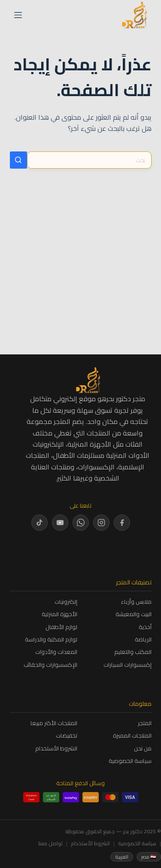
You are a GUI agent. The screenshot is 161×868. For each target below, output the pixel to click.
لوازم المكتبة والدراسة (51, 640)
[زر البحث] (18, 160)
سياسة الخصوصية (130, 761)
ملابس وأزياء (136, 602)
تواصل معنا (50, 844)
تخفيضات (67, 736)
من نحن (143, 749)
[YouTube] (60, 523)
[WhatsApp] (81, 523)
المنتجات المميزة (132, 736)
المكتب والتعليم (133, 652)
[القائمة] (18, 15)
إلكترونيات (66, 602)
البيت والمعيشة (134, 614)
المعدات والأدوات (56, 652)
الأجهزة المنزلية (59, 614)
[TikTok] (39, 523)
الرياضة (143, 640)
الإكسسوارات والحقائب (50, 665)
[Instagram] (101, 523)
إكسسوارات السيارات (128, 665)
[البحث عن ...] (89, 160)
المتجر (145, 723)
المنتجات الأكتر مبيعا (54, 723)
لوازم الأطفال (61, 627)
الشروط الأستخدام (56, 749)
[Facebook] (122, 523)
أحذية (145, 627)
